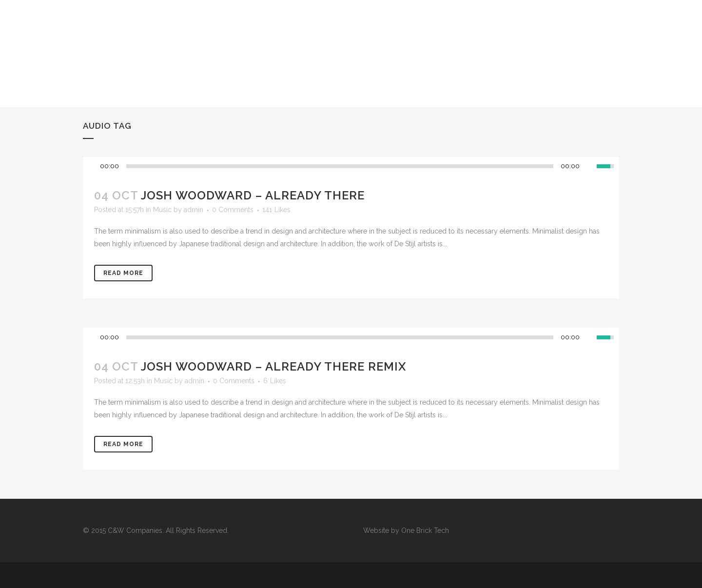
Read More (123, 273)
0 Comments (233, 210)
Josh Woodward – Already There (253, 195)
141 (276, 210)
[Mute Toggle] (589, 166)
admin (194, 210)
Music (162, 210)
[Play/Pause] (93, 167)
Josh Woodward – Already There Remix (273, 366)
